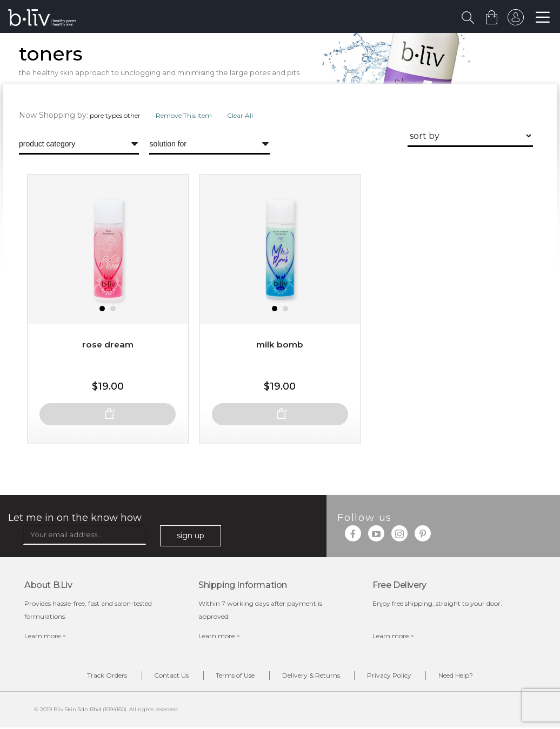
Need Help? (473, 677)
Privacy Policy (399, 677)
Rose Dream (108, 359)
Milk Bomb (280, 359)
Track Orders (90, 677)
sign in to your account (515, 20)
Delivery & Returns (314, 677)
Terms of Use (232, 677)
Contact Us (161, 677)
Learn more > (45, 637)
